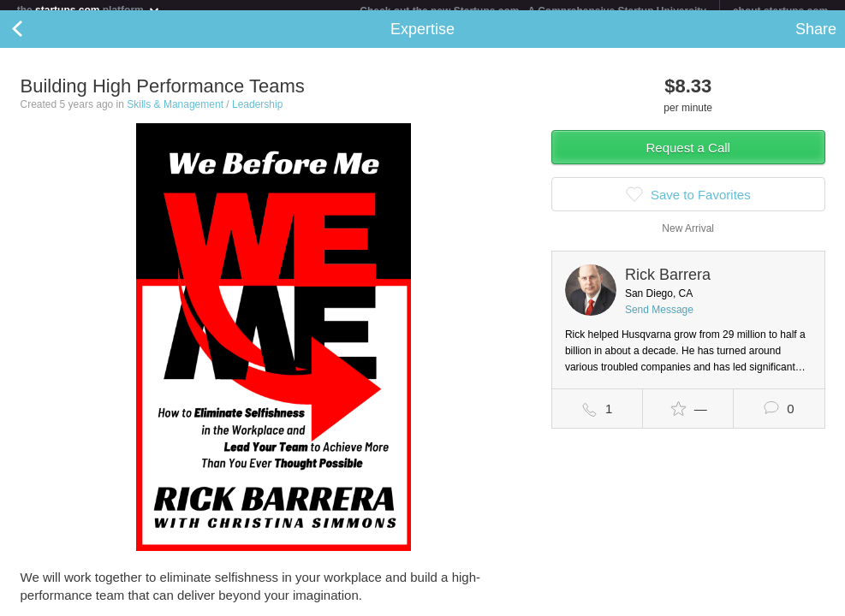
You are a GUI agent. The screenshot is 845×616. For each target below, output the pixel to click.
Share (816, 39)
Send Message (659, 320)
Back (34, 39)
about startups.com (780, 11)
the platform (89, 10)
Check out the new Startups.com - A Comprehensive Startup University (533, 11)
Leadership (257, 115)
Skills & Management (175, 115)
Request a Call (688, 158)
